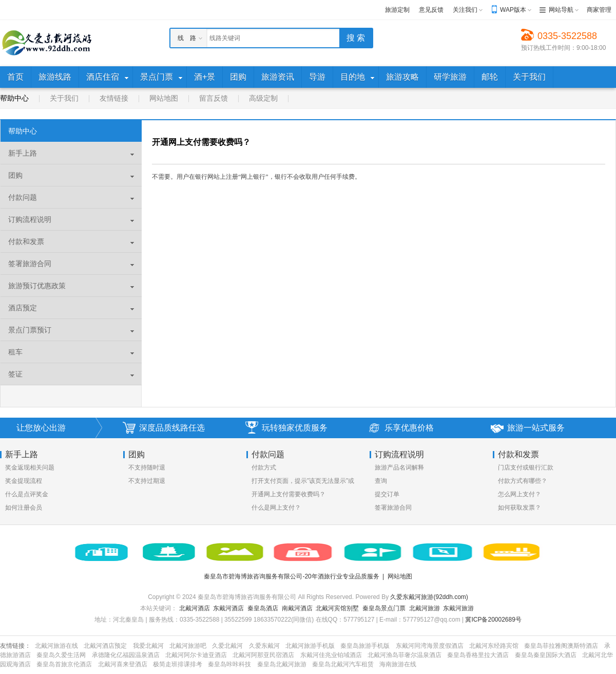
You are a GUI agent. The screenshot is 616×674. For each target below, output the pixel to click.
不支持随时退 (147, 467)
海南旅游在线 (398, 664)
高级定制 (263, 98)
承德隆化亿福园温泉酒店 (126, 655)
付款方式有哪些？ (523, 481)
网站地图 (164, 98)
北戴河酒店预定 (105, 646)
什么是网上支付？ (276, 508)
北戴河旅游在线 (56, 646)
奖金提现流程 (24, 481)
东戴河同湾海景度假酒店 (430, 646)
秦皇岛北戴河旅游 (282, 664)
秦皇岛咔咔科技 (229, 664)
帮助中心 (14, 98)
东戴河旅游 (458, 608)
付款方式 (264, 467)
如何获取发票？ (519, 508)
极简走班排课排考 (178, 664)
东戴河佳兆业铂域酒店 (331, 655)
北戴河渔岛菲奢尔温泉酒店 (405, 655)
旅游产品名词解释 (399, 467)
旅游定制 (397, 10)
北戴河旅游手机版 (310, 646)
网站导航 (561, 10)
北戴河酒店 (195, 608)
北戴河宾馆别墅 (337, 608)
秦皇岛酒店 (263, 608)
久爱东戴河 (264, 646)
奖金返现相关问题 (30, 467)
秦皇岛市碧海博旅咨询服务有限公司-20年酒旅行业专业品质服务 (291, 576)
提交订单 (387, 494)
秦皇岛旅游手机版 (365, 646)
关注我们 (465, 10)
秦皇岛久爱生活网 (61, 655)
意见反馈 (431, 10)
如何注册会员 (24, 508)
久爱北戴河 (227, 646)
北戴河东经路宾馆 (494, 646)
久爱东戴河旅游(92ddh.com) (429, 597)
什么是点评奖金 (27, 494)
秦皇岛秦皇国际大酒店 (546, 655)
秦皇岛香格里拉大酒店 (478, 655)
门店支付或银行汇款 (526, 467)
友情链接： (15, 646)
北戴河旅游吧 (188, 646)
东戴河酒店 (228, 608)
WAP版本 (513, 10)
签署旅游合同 (393, 508)
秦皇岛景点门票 (384, 608)
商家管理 (599, 10)
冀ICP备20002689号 (493, 620)
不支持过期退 (147, 481)
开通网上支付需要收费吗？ (288, 494)
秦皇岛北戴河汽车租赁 (343, 664)
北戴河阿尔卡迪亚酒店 (196, 655)
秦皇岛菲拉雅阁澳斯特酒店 (561, 646)
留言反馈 (214, 98)
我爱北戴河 (148, 646)
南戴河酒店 (297, 608)
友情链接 (114, 98)
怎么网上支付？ (519, 494)
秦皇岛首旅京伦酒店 (64, 664)
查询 (381, 481)
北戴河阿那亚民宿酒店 (263, 655)
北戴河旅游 (425, 608)
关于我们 (64, 98)
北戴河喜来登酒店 (123, 664)
